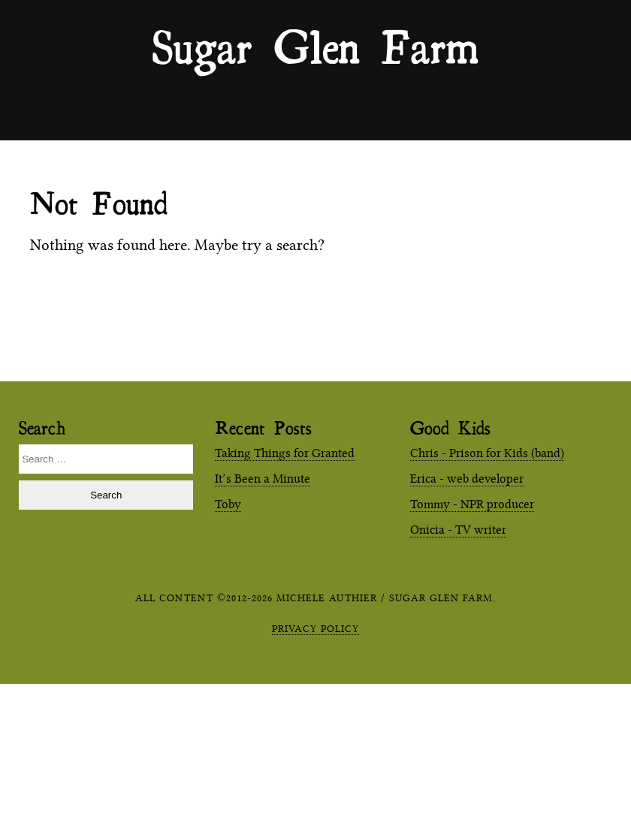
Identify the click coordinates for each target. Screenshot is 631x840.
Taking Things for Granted (285, 453)
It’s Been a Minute (263, 479)
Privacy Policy (315, 628)
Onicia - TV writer (458, 530)
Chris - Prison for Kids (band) (487, 453)
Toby (228, 504)
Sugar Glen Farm (315, 46)
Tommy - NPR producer (472, 504)
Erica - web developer (467, 479)
